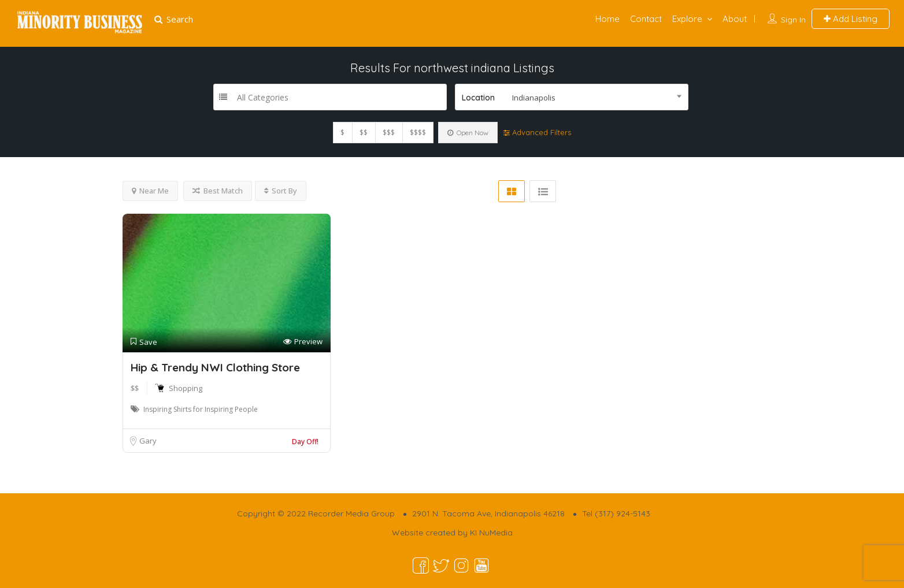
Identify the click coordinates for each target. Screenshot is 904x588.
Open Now (468, 133)
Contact (646, 19)
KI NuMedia (491, 533)
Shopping (186, 388)
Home (607, 19)
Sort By (281, 191)
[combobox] (572, 97)
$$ (364, 133)
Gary (148, 441)
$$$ (389, 133)
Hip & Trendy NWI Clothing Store (215, 367)
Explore (687, 19)
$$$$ (418, 133)
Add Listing (851, 19)
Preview (303, 342)
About (735, 19)
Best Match (218, 191)
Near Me (150, 191)
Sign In (793, 20)
